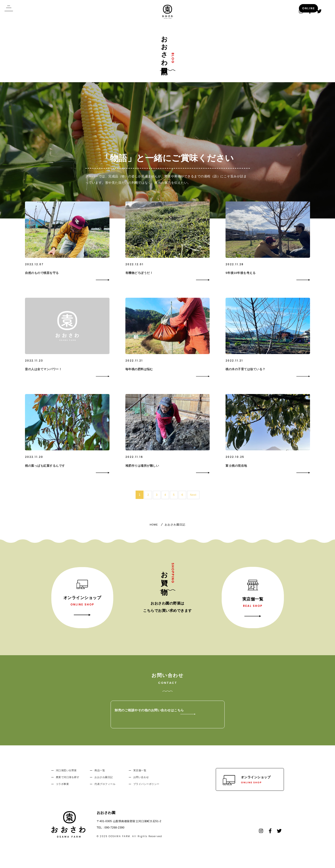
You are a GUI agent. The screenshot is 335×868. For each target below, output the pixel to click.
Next (194, 502)
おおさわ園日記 (104, 785)
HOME (154, 532)
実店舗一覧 (140, 778)
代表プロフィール (105, 792)
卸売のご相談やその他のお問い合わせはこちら (176, 722)
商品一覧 (100, 778)
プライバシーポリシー (146, 792)
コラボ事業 (62, 792)
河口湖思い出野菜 (66, 778)
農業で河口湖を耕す (68, 785)
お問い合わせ (141, 785)
